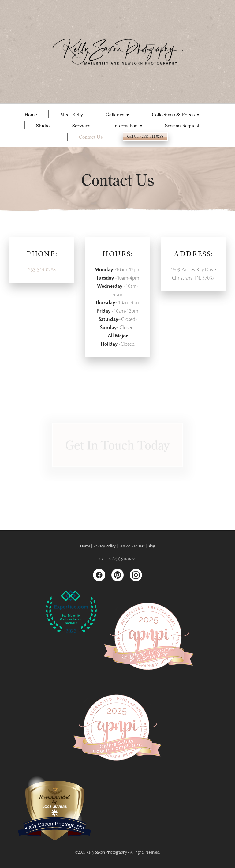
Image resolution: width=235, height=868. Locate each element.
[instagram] (136, 575)
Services (81, 126)
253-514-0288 (42, 270)
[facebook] (99, 575)
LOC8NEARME (54, 806)
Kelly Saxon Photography (55, 826)
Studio (43, 126)
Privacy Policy (104, 546)
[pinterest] (117, 575)
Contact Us (91, 137)
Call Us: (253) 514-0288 (145, 136)
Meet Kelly (71, 115)
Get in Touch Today (117, 446)
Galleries (117, 115)
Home (31, 115)
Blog (151, 546)
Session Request (182, 126)
